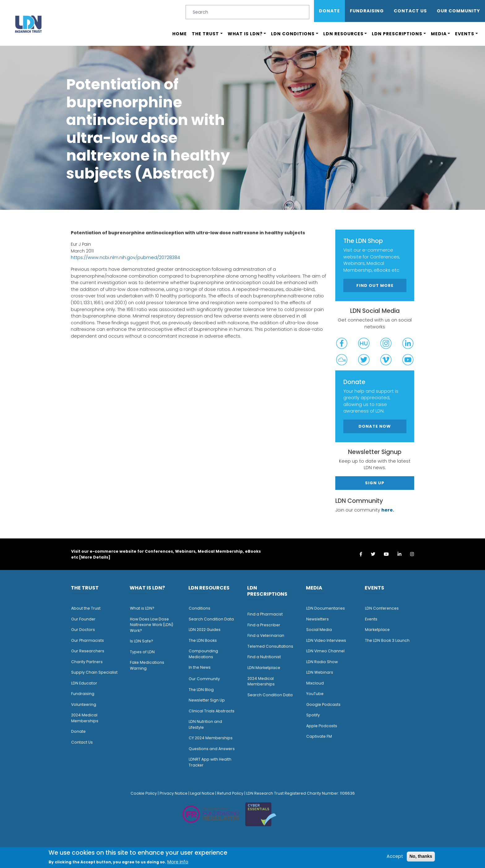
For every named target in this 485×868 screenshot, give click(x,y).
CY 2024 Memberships (211, 738)
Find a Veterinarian (266, 635)
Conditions (200, 608)
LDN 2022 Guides (205, 630)
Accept (395, 856)
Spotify (313, 715)
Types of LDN (142, 652)
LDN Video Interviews (326, 640)
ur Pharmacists (89, 640)
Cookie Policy (144, 793)
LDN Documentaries (326, 608)
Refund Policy (230, 793)
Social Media (319, 630)
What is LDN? (245, 34)
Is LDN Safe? (142, 641)
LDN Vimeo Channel (325, 651)
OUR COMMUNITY (458, 11)
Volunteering (84, 704)
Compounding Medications (203, 654)
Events (465, 34)
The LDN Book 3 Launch (387, 640)
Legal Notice (202, 793)
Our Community (204, 679)
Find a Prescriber (264, 625)
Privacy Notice (174, 793)
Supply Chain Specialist (94, 672)
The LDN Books (203, 640)
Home (180, 34)
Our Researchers (88, 651)
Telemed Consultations (270, 646)
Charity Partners (87, 662)
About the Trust (86, 608)
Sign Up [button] (375, 483)
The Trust (205, 34)
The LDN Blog (201, 690)
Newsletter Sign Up (207, 700)
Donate (329, 11)
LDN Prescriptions (397, 34)
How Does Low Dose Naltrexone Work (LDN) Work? (152, 625)
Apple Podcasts (322, 726)
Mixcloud (315, 683)
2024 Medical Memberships (85, 718)
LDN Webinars (320, 672)
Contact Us (410, 11)
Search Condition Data (211, 619)
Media (439, 34)
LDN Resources (343, 34)
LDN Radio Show (322, 662)
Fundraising (367, 11)
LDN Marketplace (264, 668)
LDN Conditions (293, 34)
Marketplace (377, 630)
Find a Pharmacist (265, 614)
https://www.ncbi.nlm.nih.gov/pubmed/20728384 (125, 257)
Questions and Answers (212, 749)
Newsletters (318, 619)
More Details (95, 557)
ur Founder (85, 619)
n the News (200, 667)
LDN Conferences (382, 608)
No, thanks (421, 856)
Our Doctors (83, 630)
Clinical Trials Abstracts (212, 711)
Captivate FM (319, 736)
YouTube (315, 694)
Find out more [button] (375, 285)
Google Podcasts (323, 704)
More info (178, 862)
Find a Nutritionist (264, 657)
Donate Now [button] (375, 426)
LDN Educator (84, 683)
